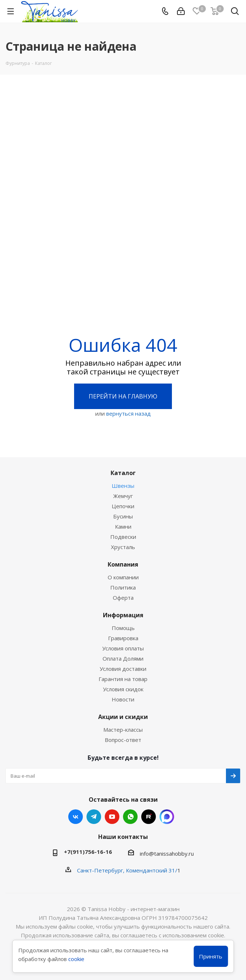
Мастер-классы (123, 730)
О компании (123, 577)
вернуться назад (128, 413)
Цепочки (123, 506)
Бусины (123, 516)
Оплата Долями (123, 658)
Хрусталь (123, 547)
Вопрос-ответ (123, 740)
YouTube (112, 817)
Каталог (123, 473)
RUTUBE (149, 817)
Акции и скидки (123, 717)
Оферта (123, 598)
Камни (123, 526)
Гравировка (123, 638)
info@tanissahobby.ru (167, 853)
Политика (123, 587)
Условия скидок (123, 689)
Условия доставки (123, 669)
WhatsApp (130, 817)
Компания (123, 564)
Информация (123, 615)
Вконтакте (76, 817)
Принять (211, 956)
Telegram (94, 817)
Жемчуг (123, 496)
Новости (123, 699)
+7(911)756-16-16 (88, 852)
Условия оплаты (123, 648)
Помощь (123, 628)
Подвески (123, 537)
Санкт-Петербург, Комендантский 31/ (127, 870)
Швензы (123, 486)
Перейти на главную (123, 396)
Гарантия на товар (123, 679)
